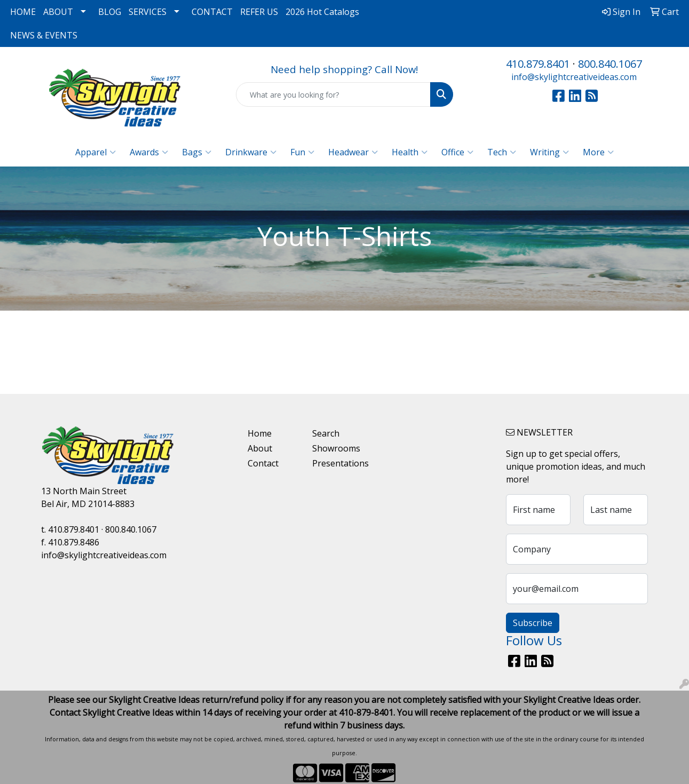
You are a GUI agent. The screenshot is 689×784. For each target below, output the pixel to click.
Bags (197, 152)
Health (410, 152)
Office (457, 152)
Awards (149, 152)
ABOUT (58, 12)
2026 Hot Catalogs (322, 12)
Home (260, 433)
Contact (263, 463)
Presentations (338, 463)
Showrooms (336, 448)
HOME (23, 12)
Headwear (353, 152)
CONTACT (212, 12)
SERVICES (148, 12)
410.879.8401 (538, 64)
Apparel (96, 152)
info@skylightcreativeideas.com (574, 77)
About (260, 448)
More (598, 152)
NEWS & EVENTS (44, 35)
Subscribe (533, 623)
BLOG (110, 12)
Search (326, 433)
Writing (549, 152)
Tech (502, 152)
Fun (302, 152)
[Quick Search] (333, 94)
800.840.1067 (610, 64)
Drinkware (251, 152)
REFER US (259, 12)
